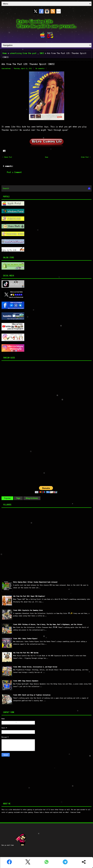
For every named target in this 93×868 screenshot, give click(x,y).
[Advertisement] (20, 423)
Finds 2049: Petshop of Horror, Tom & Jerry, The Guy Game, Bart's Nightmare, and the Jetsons (48, 624)
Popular (7, 498)
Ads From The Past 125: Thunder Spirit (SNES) (28, 64)
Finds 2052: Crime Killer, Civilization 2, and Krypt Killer (35, 667)
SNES (42, 53)
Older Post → (86, 157)
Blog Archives (32, 498)
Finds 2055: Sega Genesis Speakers (26, 681)
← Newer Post (7, 157)
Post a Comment (14, 172)
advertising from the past (23, 53)
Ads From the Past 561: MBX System (26, 653)
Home (5, 53)
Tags (18, 498)
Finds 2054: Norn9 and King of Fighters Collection (32, 695)
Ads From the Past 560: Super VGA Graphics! (29, 596)
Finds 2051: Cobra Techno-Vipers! (25, 639)
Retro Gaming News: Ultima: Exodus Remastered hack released (35, 582)
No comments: (40, 68)
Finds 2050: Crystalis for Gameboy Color (28, 610)
